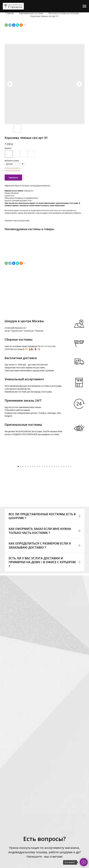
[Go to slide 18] (59, 516)
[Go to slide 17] (57, 516)
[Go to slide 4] (25, 516)
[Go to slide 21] (66, 516)
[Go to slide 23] (71, 516)
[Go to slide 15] (52, 516)
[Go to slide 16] (54, 516)
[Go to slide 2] (21, 516)
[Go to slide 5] (28, 516)
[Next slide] (84, 487)
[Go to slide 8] (35, 516)
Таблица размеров (12, 168)
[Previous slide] (5, 487)
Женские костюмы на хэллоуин (64, 13)
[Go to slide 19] (61, 516)
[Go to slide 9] (37, 516)
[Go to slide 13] (47, 516)
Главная (10, 13)
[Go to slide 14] (49, 516)
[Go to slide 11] (42, 516)
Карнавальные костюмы (31, 13)
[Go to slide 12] (45, 516)
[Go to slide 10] (40, 516)
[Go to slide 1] (18, 516)
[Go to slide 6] (30, 516)
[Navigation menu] (84, 6)
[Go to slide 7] (33, 516)
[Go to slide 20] (64, 516)
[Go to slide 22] (69, 516)
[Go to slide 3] (23, 516)
